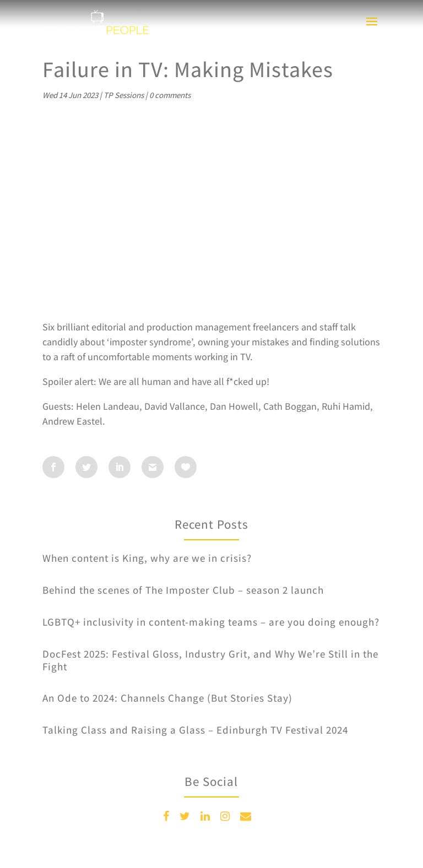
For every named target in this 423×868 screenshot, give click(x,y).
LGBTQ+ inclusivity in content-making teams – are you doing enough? (211, 622)
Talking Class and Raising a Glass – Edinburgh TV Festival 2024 (195, 730)
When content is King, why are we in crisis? (147, 558)
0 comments (170, 95)
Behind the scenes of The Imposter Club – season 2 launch (183, 590)
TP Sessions (124, 95)
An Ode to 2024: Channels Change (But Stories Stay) (167, 698)
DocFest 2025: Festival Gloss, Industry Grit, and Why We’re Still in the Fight (210, 660)
